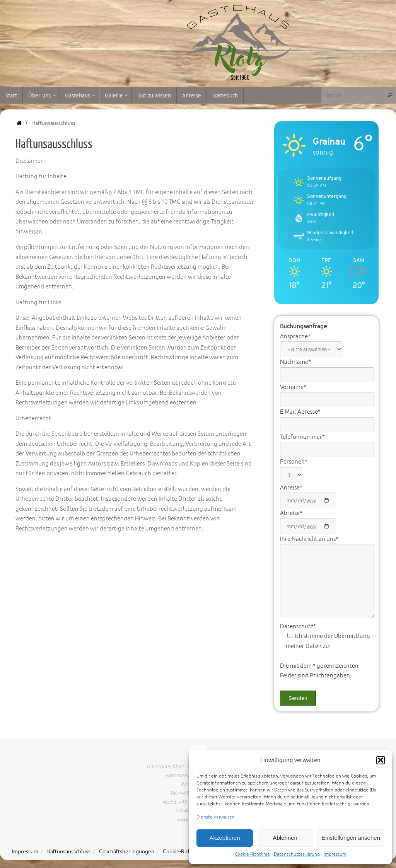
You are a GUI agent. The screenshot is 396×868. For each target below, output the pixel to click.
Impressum (335, 854)
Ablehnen (285, 838)
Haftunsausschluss (68, 852)
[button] (381, 760)
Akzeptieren (224, 838)
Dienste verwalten (216, 817)
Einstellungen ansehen (351, 838)
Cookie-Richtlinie (252, 854)
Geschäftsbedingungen (127, 852)
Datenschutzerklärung (297, 854)
